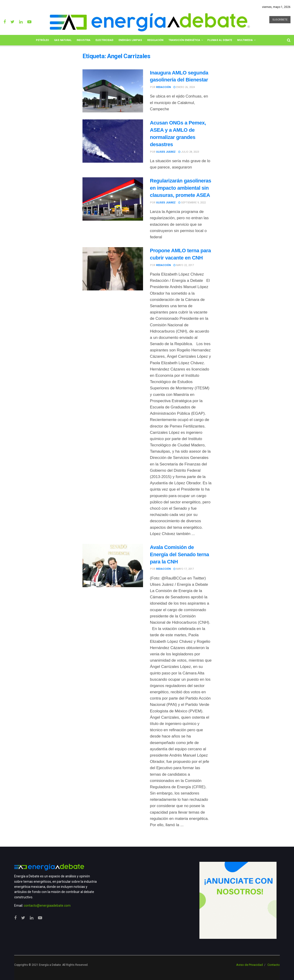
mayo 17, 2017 (184, 569)
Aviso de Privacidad (250, 965)
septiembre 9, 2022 (192, 203)
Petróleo (42, 40)
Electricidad (104, 40)
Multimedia (245, 40)
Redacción (163, 87)
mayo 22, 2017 (184, 265)
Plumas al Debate (220, 40)
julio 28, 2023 (189, 152)
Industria (84, 40)
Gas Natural (63, 40)
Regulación (155, 40)
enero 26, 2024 (184, 87)
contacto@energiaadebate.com (47, 906)
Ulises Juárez (166, 152)
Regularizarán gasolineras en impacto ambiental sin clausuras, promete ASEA (181, 188)
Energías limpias (130, 40)
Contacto (274, 965)
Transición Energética (184, 40)
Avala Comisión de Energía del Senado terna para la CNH (180, 554)
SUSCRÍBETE (280, 20)
